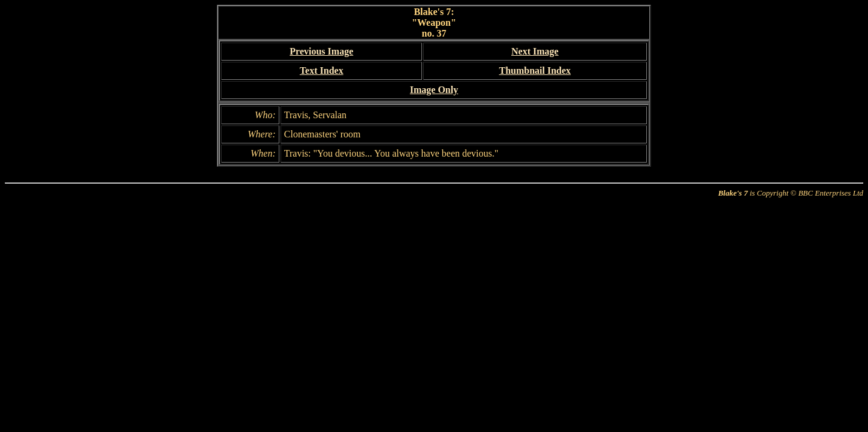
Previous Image (321, 51)
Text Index (322, 70)
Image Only (434, 90)
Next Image (535, 51)
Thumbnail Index (535, 70)
